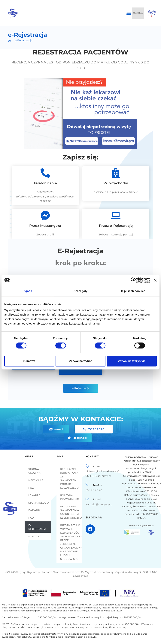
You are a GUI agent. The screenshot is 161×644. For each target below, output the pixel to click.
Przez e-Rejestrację (116, 226)
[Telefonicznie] (45, 173)
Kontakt (35, 536)
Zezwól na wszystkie (132, 361)
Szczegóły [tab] (80, 291)
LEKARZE (34, 495)
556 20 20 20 (45, 192)
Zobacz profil (45, 235)
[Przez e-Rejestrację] (116, 215)
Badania (35, 510)
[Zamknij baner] (155, 280)
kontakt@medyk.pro (99, 504)
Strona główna (34, 471)
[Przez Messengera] (45, 215)
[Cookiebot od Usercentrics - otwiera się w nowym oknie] (133, 280)
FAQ (31, 518)
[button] (129, 13)
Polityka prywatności (70, 497)
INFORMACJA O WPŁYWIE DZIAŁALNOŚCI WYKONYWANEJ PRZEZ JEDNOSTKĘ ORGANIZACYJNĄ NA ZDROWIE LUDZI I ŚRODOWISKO (71, 542)
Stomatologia (39, 503)
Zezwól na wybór (80, 361)
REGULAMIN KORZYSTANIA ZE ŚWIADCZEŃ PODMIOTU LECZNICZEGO (69, 478)
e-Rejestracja (37, 527)
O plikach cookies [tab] (133, 291)
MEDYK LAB (36, 480)
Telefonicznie (45, 183)
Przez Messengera (45, 226)
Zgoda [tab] (28, 291)
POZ (31, 488)
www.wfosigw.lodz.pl (141, 525)
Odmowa (29, 361)
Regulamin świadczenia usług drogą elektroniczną (71, 512)
